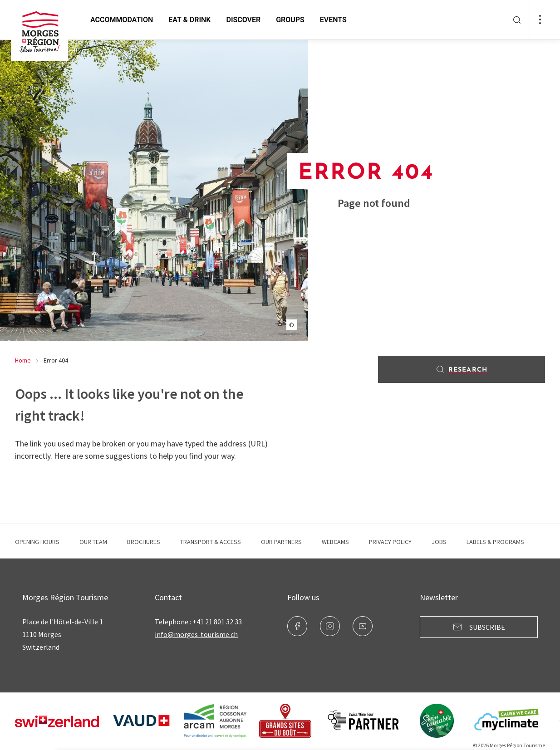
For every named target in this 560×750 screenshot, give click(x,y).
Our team (93, 542)
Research (462, 369)
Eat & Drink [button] (189, 20)
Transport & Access (211, 542)
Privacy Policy (390, 542)
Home (23, 360)
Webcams (335, 542)
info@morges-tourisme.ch (196, 634)
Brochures (144, 542)
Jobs (439, 542)
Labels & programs (495, 542)
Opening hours (37, 542)
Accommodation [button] (122, 20)
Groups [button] (290, 20)
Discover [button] (243, 20)
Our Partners (281, 542)
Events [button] (333, 20)
